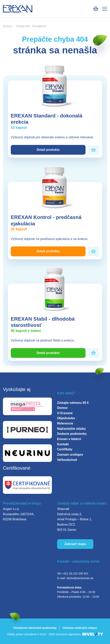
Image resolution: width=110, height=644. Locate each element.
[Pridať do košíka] (93, 150)
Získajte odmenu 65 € (73, 403)
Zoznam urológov (70, 455)
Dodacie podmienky (72, 434)
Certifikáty (65, 449)
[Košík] (96, 9)
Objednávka (66, 418)
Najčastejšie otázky (72, 429)
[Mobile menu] (105, 9)
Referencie (65, 423)
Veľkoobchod (67, 460)
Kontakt (63, 444)
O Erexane (65, 413)
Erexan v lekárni (69, 439)
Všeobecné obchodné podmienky (35, 628)
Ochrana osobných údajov (80, 628)
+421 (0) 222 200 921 (75, 573)
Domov (8, 26)
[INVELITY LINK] (93, 634)
